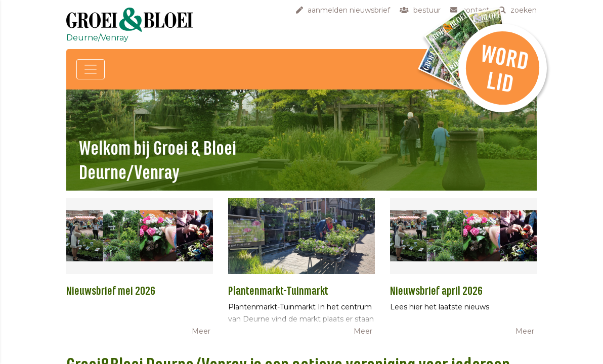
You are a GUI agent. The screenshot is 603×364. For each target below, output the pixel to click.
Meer (201, 331)
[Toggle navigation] (91, 69)
